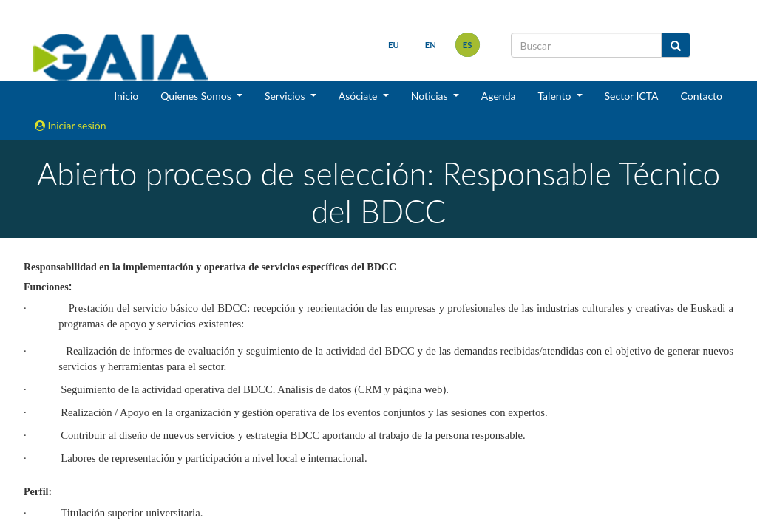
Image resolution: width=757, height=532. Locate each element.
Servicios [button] (286, 96)
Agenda (499, 96)
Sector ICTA (632, 96)
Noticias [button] (431, 96)
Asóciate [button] (359, 96)
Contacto (702, 96)
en (431, 45)
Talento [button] (556, 96)
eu (394, 45)
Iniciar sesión (71, 125)
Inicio (126, 96)
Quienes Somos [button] (197, 96)
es (468, 45)
